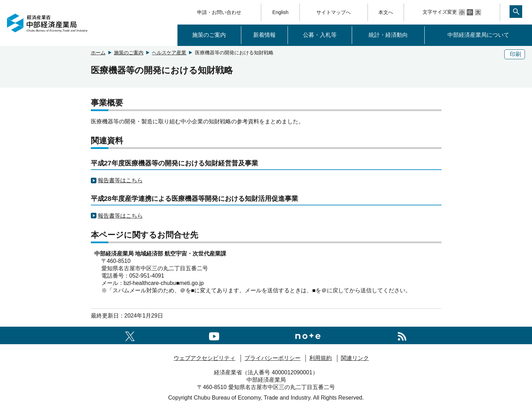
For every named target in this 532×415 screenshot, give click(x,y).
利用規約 (321, 358)
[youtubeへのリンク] (214, 335)
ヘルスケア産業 (169, 53)
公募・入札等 (320, 35)
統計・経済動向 (388, 35)
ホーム (98, 53)
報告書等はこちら (120, 180)
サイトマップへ (334, 12)
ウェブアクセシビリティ (204, 358)
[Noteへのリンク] (308, 335)
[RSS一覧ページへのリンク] (402, 335)
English (281, 12)
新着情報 (264, 35)
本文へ (386, 12)
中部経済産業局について (478, 35)
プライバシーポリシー (272, 358)
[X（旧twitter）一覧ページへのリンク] (130, 335)
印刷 (516, 54)
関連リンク (355, 358)
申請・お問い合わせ (219, 12)
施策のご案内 (209, 35)
